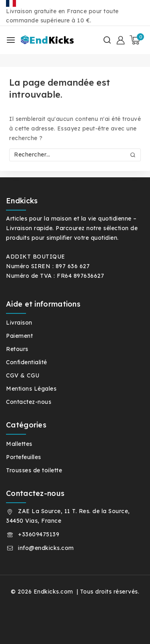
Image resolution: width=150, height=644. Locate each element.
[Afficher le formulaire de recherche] (107, 40)
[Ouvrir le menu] (11, 40)
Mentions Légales (31, 389)
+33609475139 (39, 534)
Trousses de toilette (34, 470)
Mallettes (19, 444)
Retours (17, 349)
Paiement (19, 336)
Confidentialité (27, 362)
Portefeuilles (24, 457)
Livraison (19, 323)
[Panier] (137, 40)
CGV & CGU (23, 375)
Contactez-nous (29, 402)
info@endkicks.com (46, 548)
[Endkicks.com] (48, 40)
